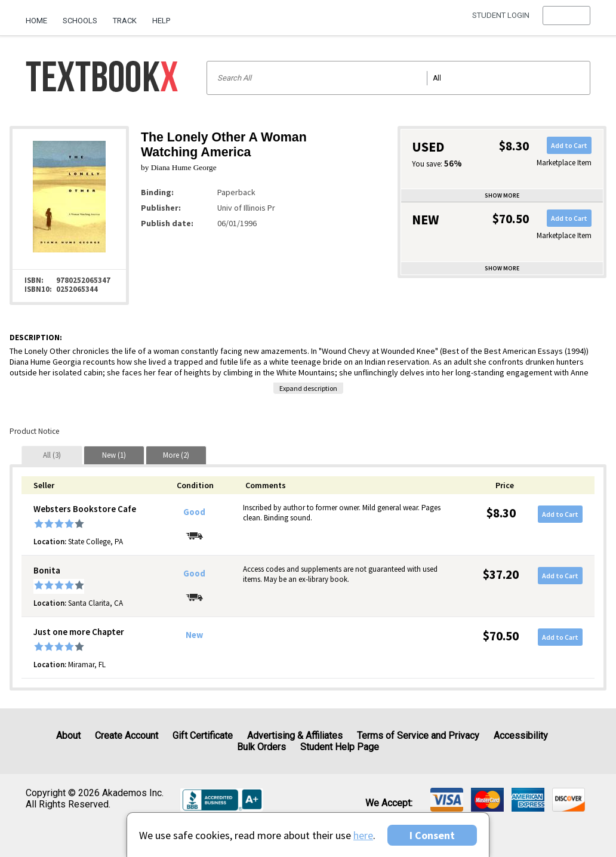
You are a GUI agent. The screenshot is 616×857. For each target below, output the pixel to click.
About (68, 736)
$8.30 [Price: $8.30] (501, 513)
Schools (80, 21)
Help (161, 21)
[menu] (566, 21)
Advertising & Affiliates (295, 736)
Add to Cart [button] (569, 145)
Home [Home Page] (36, 21)
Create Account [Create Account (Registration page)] (127, 736)
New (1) (114, 455)
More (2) (176, 455)
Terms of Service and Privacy (418, 736)
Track (125, 21)
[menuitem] (40, 16)
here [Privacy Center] (363, 835)
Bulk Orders (261, 747)
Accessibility (521, 736)
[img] (447, 800)
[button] (566, 21)
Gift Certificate (203, 736)
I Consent (432, 835)
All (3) (52, 455)
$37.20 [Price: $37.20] (501, 574)
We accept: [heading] (389, 803)
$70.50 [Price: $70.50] (501, 636)
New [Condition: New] (194, 635)
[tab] (52, 455)
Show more (502, 195)
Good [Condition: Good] (194, 512)
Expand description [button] (308, 388)
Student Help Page (340, 747)
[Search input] (398, 78)
